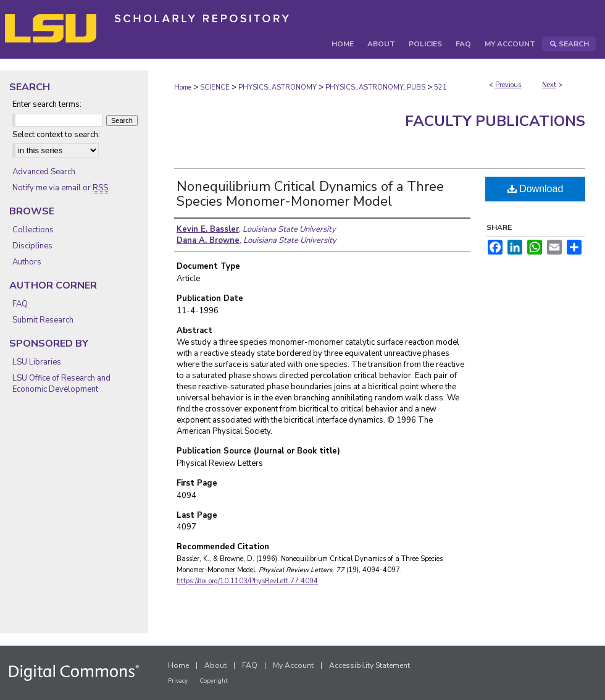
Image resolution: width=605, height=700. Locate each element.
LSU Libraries (37, 362)
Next (549, 85)
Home (183, 87)
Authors (27, 262)
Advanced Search (44, 172)
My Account (293, 665)
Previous (508, 85)
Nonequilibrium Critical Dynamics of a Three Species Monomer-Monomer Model (310, 194)
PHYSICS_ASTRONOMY (277, 87)
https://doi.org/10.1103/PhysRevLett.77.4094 (247, 581)
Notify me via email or (60, 188)
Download (536, 189)
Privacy (178, 681)
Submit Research (43, 320)
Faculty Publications (495, 121)
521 (440, 87)
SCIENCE (215, 87)
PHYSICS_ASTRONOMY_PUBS (375, 87)
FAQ (20, 304)
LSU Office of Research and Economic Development (61, 384)
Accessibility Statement (369, 665)
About (215, 665)
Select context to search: (56, 135)
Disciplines (32, 246)
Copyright (214, 681)
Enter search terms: (47, 104)
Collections (33, 230)
